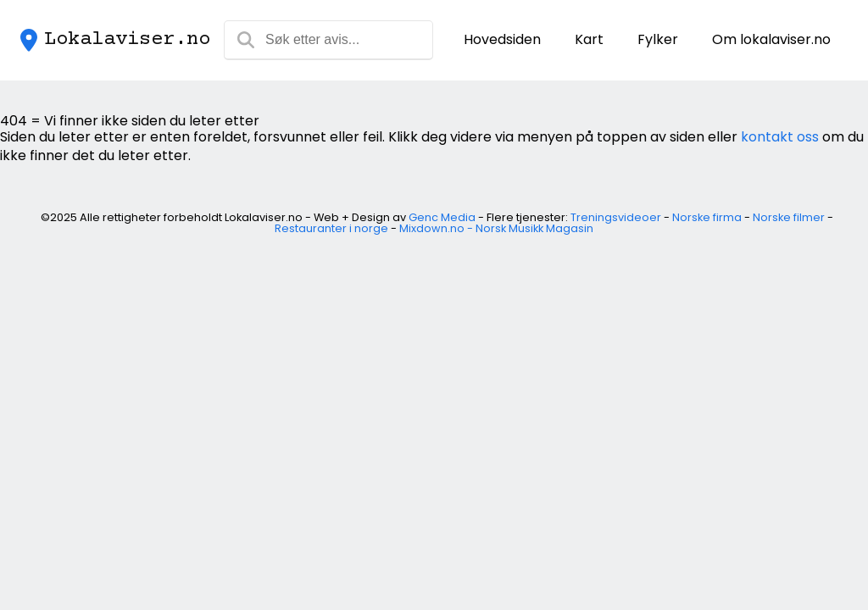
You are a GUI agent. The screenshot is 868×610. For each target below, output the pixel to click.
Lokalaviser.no (127, 40)
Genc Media (442, 217)
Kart (589, 39)
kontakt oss (780, 137)
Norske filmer (789, 217)
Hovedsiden (502, 39)
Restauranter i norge (331, 228)
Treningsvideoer (616, 217)
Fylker (658, 39)
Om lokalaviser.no (771, 39)
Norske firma (707, 217)
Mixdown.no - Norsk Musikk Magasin (496, 228)
